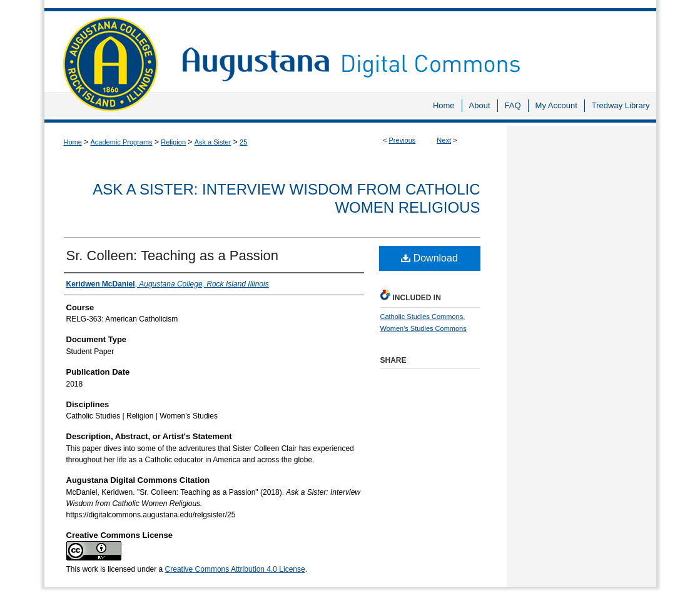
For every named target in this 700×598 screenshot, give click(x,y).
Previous (403, 140)
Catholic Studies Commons (422, 317)
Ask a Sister (213, 142)
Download (429, 258)
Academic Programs (122, 142)
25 (243, 142)
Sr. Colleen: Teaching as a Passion (173, 256)
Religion (173, 142)
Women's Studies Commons (424, 328)
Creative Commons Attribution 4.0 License (235, 569)
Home (73, 142)
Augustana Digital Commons (413, 47)
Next (444, 140)
